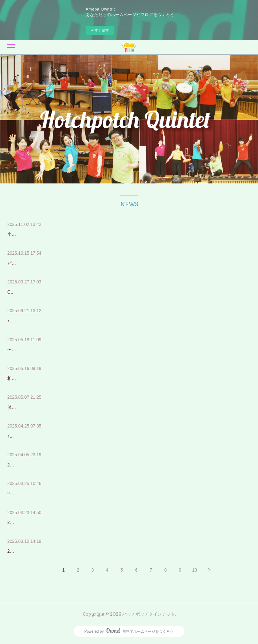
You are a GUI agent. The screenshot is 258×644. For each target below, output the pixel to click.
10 (194, 570)
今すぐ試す (100, 30)
